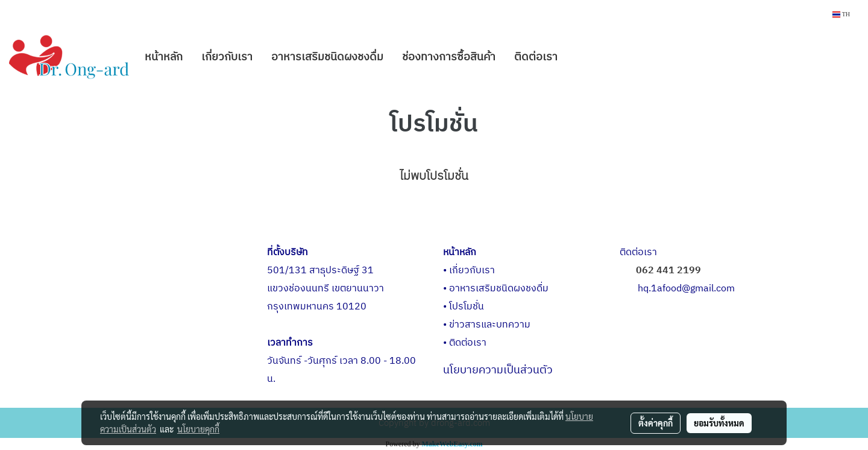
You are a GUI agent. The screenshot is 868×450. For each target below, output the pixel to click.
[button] (577, 57)
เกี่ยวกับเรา (227, 57)
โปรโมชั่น (467, 307)
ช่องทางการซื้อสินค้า (449, 57)
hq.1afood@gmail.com (686, 289)
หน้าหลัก (164, 57)
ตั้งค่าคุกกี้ (656, 423)
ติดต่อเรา (536, 57)
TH (841, 14)
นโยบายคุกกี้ (198, 429)
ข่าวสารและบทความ (490, 325)
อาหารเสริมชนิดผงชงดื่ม (327, 57)
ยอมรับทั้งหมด (719, 423)
